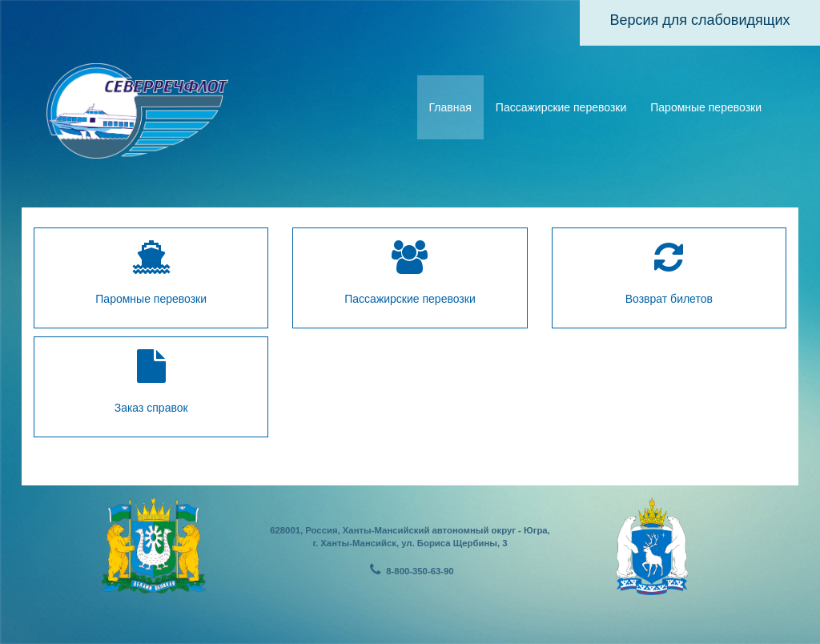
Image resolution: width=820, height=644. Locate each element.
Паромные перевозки (706, 107)
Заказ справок (151, 382)
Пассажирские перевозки (561, 107)
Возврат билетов (669, 273)
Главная (450, 107)
